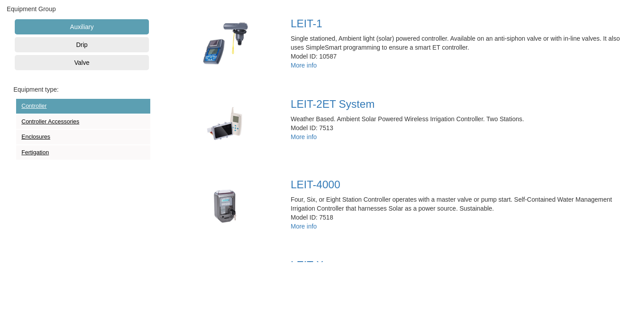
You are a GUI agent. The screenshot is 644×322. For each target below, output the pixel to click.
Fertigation (35, 152)
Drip (82, 45)
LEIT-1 (307, 23)
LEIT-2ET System (333, 104)
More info (304, 65)
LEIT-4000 (316, 184)
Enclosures (36, 137)
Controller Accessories (50, 121)
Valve (82, 63)
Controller (34, 106)
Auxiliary (82, 27)
